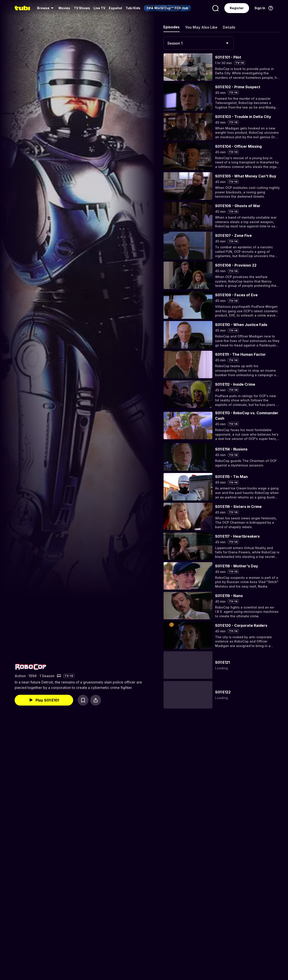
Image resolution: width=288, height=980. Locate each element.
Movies (64, 8)
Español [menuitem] (115, 8)
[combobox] (199, 43)
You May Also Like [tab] (201, 27)
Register (237, 8)
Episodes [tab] (171, 27)
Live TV (99, 8)
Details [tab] (229, 27)
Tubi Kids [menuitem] (133, 8)
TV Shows (82, 8)
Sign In (260, 8)
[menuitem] (46, 8)
